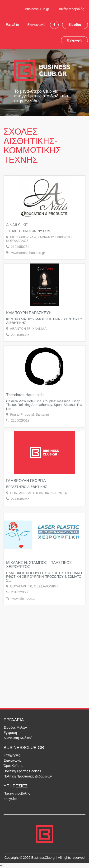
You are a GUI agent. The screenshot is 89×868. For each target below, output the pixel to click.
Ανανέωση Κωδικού (18, 738)
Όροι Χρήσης (13, 766)
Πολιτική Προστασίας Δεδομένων (28, 776)
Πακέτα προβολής (71, 9)
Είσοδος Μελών (15, 727)
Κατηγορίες (12, 755)
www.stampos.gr (24, 598)
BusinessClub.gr (37, 9)
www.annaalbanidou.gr (28, 253)
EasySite (12, 25)
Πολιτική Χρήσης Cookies (22, 771)
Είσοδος (75, 25)
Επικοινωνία (37, 25)
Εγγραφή (74, 40)
